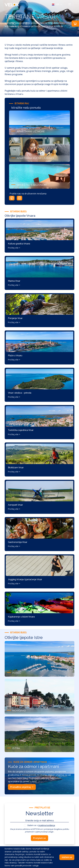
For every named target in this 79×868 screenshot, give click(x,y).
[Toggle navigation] (70, 4)
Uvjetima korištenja (47, 825)
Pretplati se (39, 838)
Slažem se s (41, 825)
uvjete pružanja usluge (44, 832)
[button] (57, 4)
